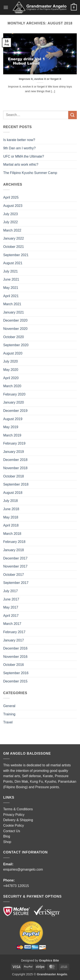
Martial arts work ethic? (21, 165)
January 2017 (14, 640)
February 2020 (14, 394)
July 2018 (11, 501)
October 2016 (14, 665)
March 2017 (12, 624)
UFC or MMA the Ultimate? (24, 156)
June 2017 (11, 599)
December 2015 (15, 681)
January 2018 (14, 550)
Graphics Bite (49, 960)
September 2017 (16, 583)
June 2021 (11, 279)
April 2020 (11, 378)
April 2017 (11, 616)
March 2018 (12, 534)
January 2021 (14, 312)
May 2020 (11, 370)
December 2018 (15, 460)
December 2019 (15, 411)
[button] (6, 7)
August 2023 (13, 206)
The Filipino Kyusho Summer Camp (30, 173)
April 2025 (11, 197)
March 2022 (12, 230)
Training (9, 714)
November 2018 (15, 468)
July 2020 (11, 361)
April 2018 (11, 525)
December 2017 (15, 558)
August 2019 (13, 419)
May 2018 (11, 517)
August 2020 (13, 353)
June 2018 (11, 509)
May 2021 (11, 288)
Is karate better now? (20, 140)
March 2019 (12, 435)
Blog (7, 836)
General (9, 706)
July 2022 (11, 222)
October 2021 (14, 247)
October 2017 (14, 575)
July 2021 (11, 271)
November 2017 (15, 566)
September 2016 (16, 673)
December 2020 (15, 320)
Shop (7, 842)
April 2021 (11, 296)
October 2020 (14, 337)
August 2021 (13, 263)
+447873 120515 (16, 886)
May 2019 (11, 427)
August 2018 (13, 493)
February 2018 (14, 542)
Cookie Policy (14, 825)
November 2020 (15, 329)
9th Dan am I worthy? (20, 148)
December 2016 (15, 648)
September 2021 (16, 255)
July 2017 (11, 591)
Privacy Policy (14, 815)
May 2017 (11, 607)
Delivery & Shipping (18, 820)
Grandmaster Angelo (52, 974)
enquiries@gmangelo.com (23, 869)
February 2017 (14, 632)
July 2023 (11, 214)
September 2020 (16, 345)
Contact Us (12, 831)
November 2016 (15, 657)
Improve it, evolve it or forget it (40, 79)
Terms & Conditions (18, 809)
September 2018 (16, 484)
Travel (8, 722)
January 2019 (14, 452)
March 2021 (12, 304)
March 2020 (12, 386)
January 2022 (14, 238)
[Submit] (73, 115)
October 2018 (14, 476)
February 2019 (14, 443)
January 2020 (14, 402)
